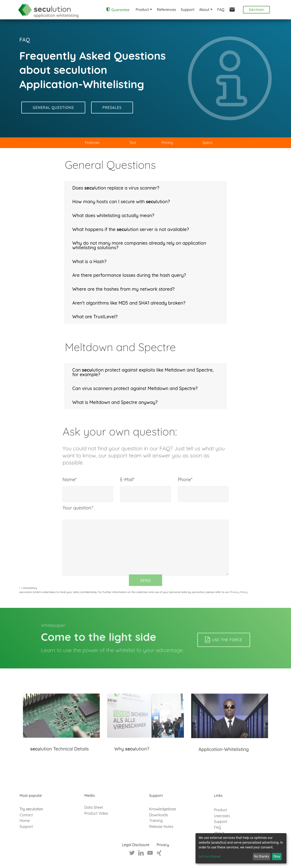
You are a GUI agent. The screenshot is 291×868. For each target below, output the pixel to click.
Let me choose (209, 857)
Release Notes (161, 846)
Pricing (167, 143)
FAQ (221, 10)
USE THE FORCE (224, 652)
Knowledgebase (163, 829)
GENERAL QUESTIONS (53, 108)
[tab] (145, 188)
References (166, 10)
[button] (145, 188)
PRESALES (112, 108)
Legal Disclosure (135, 845)
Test (133, 143)
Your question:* (78, 513)
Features (92, 143)
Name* (70, 485)
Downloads (159, 835)
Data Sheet (94, 817)
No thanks (262, 857)
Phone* (185, 485)
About (204, 10)
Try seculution (31, 829)
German (257, 10)
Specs (208, 143)
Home (25, 840)
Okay (277, 857)
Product (142, 10)
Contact (26, 835)
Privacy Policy (239, 592)
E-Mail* (127, 485)
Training (156, 840)
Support (188, 10)
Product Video (96, 823)
